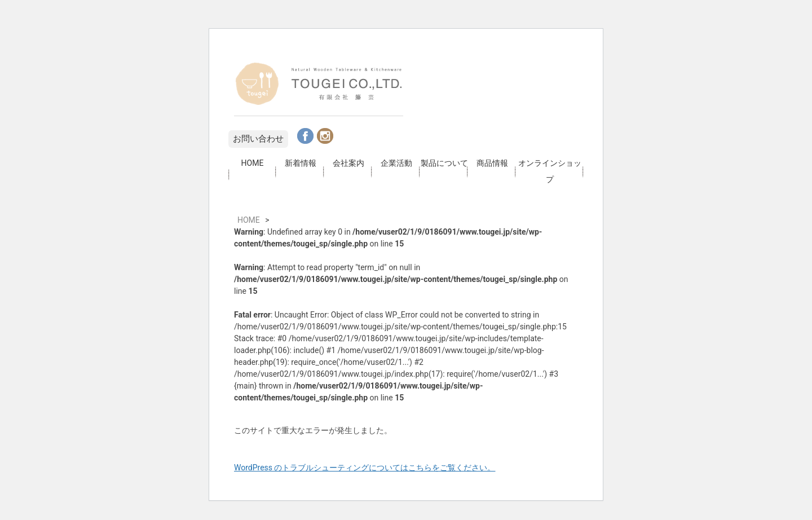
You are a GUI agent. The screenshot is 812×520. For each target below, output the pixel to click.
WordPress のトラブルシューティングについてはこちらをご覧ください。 (365, 468)
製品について (444, 163)
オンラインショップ (550, 171)
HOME (253, 163)
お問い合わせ (258, 139)
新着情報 (301, 163)
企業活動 (396, 163)
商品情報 (492, 163)
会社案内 (348, 163)
